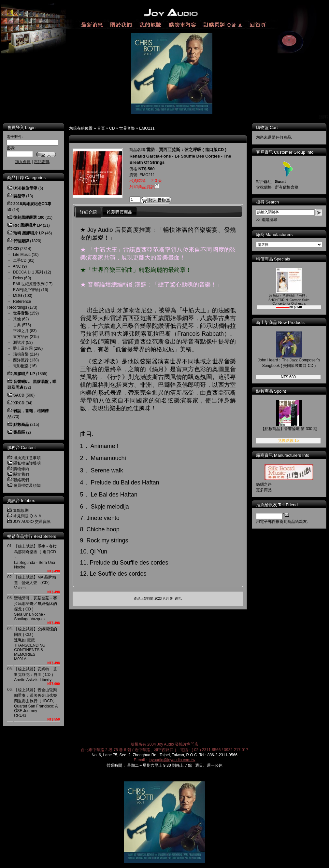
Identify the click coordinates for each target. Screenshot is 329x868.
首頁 (101, 128)
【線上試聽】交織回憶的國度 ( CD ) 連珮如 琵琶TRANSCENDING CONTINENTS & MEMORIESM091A (36, 644)
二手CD (20, 260)
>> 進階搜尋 (267, 220)
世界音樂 (127, 128)
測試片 (19, 343)
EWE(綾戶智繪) (27, 290)
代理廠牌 (21, 241)
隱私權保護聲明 (27, 463)
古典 (17, 325)
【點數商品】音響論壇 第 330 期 (289, 429)
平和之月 (21, 331)
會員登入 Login (21, 127)
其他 (17, 319)
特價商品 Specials (273, 259)
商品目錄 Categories (26, 178)
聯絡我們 (21, 480)
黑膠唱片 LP (24, 374)
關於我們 (21, 474)
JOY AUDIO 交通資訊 (32, 522)
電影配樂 (21, 366)
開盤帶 (19, 196)
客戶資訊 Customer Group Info (285, 152)
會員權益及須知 (27, 485)
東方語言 (21, 337)
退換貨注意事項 (27, 458)
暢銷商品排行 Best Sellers (32, 536)
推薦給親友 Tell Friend (277, 505)
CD (112, 128)
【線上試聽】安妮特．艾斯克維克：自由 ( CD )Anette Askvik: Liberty (36, 674)
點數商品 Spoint (271, 391)
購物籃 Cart (267, 127)
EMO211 (147, 128)
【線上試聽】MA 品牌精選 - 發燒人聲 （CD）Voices (35, 583)
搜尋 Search (268, 202)
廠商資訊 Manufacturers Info (283, 455)
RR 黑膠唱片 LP (28, 225)
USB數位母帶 (25, 188)
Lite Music (22, 255)
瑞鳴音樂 (21, 354)
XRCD (19, 403)
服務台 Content (21, 448)
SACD (19, 395)
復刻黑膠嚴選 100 (29, 217)
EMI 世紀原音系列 (29, 284)
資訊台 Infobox (21, 501)
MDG (18, 296)
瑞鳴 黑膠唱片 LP (29, 233)
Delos (18, 278)
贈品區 (19, 432)
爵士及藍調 (23, 348)
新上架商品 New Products (280, 322)
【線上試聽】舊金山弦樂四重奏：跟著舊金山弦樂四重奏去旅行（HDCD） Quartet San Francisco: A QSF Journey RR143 (36, 703)
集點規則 (21, 511)
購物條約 (21, 469)
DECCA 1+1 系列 (28, 272)
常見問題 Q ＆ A (27, 516)
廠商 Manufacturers (274, 235)
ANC (17, 266)
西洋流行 (21, 360)
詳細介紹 (88, 212)
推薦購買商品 (120, 212)
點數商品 (21, 425)
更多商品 (264, 490)
